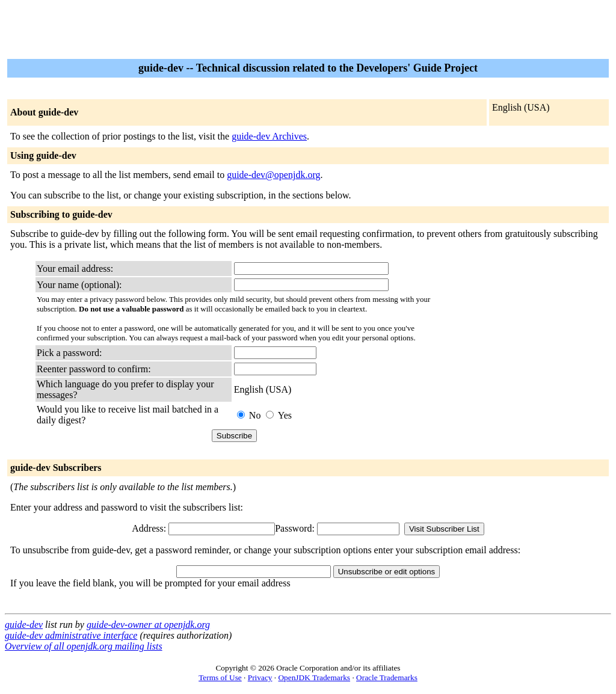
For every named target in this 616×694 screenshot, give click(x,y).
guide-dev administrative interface (71, 635)
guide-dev (24, 625)
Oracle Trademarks (387, 677)
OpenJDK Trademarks (314, 677)
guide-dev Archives (269, 136)
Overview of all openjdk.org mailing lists (84, 646)
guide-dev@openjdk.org (273, 175)
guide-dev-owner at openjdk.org (148, 625)
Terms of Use (220, 677)
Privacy (260, 677)
